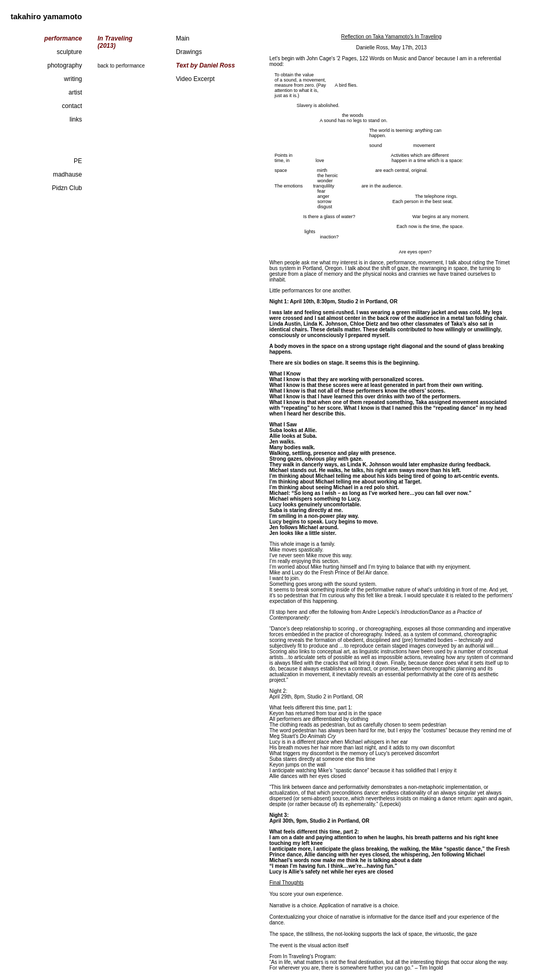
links (76, 119)
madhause (67, 174)
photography (65, 65)
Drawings (189, 52)
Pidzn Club (67, 188)
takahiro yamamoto (46, 16)
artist (75, 92)
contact (72, 106)
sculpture (69, 52)
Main (183, 38)
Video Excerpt (195, 79)
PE (78, 161)
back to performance (121, 66)
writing (73, 79)
